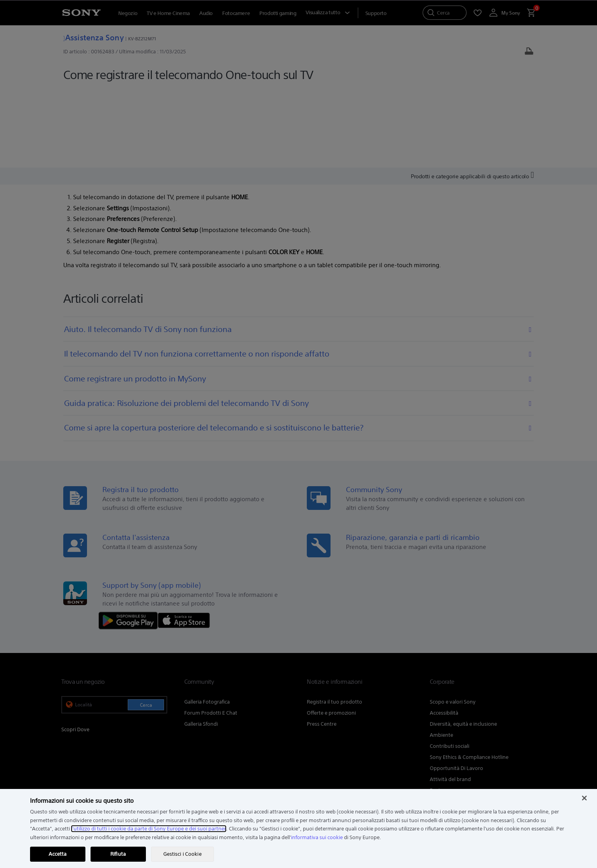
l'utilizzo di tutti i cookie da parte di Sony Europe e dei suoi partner (149, 829)
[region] (298, 828)
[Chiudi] (584, 798)
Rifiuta (118, 854)
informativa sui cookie (317, 837)
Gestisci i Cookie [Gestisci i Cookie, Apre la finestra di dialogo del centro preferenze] (182, 854)
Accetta (58, 854)
